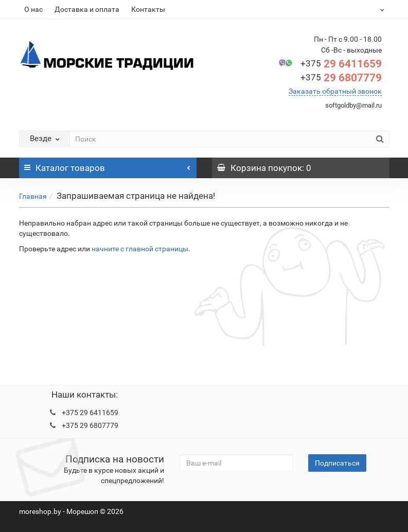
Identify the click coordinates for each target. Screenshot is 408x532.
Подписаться (337, 463)
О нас (33, 9)
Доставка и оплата (87, 9)
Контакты (148, 9)
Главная (33, 196)
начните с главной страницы (140, 249)
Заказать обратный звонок (335, 91)
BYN (371, 9)
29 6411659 (341, 64)
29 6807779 (341, 78)
